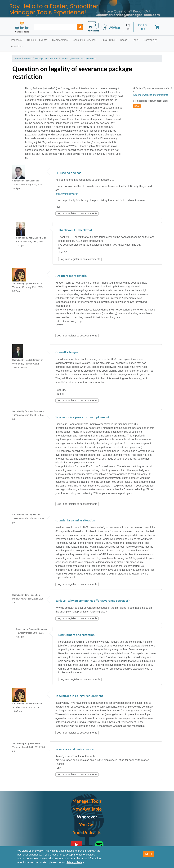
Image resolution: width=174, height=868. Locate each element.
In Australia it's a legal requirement (79, 696)
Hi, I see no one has (68, 173)
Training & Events (37, 40)
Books (124, 40)
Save (137, 106)
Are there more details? (71, 276)
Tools (135, 40)
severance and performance (74, 749)
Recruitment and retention (76, 635)
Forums (28, 59)
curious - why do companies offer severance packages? (93, 601)
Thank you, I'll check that (75, 230)
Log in (60, 213)
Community (150, 40)
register (72, 213)
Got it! (149, 854)
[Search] (80, 27)
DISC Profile (108, 40)
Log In (128, 27)
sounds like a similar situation (75, 521)
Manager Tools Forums (46, 59)
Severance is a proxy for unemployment (82, 417)
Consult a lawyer (67, 352)
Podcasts (16, 40)
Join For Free (142, 27)
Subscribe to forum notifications (153, 101)
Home (18, 59)
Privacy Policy (75, 862)
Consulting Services (84, 40)
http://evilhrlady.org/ (67, 194)
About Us (16, 46)
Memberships (60, 40)
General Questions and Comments (78, 59)
